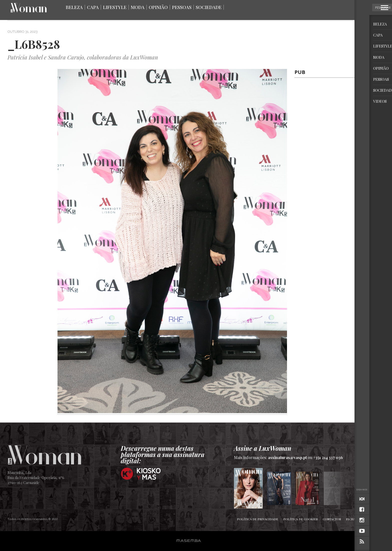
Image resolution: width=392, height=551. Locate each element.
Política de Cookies (300, 519)
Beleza (74, 7)
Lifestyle (115, 7)
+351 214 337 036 (328, 457)
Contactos (332, 519)
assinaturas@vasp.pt (287, 457)
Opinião (158, 7)
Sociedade (209, 7)
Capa (93, 7)
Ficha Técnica (358, 519)
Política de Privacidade (258, 519)
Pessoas (182, 7)
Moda (138, 7)
